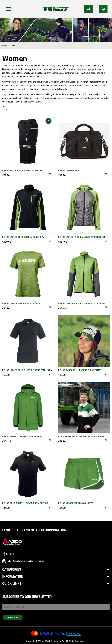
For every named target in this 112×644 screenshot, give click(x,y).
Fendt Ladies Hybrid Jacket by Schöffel (82, 237)
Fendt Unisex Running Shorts (76, 503)
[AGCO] (12, 541)
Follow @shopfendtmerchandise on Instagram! (24, 561)
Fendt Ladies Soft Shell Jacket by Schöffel (23, 239)
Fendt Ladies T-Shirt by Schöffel (22, 303)
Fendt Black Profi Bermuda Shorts (23, 170)
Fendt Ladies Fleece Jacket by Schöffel (82, 303)
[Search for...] (89, 9)
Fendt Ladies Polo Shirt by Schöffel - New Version (27, 372)
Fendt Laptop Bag (69, 170)
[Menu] (9, 9)
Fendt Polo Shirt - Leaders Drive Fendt (25, 503)
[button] (50, 174)
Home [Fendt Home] (5, 46)
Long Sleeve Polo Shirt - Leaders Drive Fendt (81, 438)
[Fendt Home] (56, 6)
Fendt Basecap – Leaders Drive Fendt (80, 370)
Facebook (8, 554)
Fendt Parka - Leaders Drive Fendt (22, 437)
